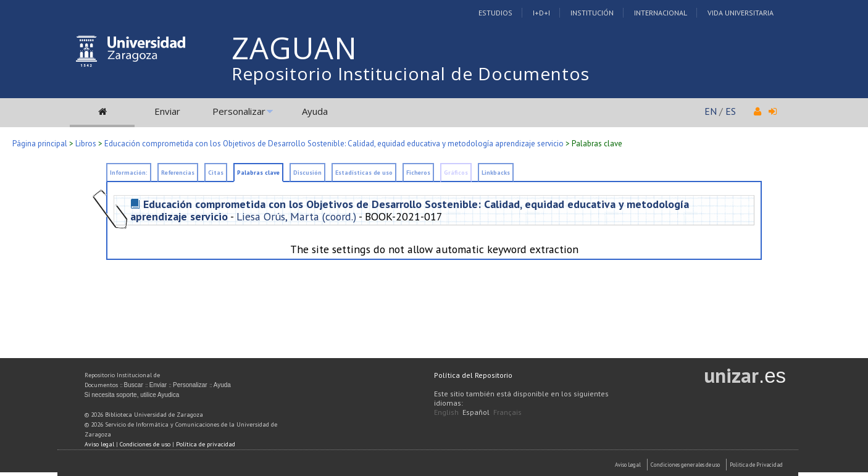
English (446, 412)
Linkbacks (496, 173)
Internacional (661, 13)
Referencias (178, 173)
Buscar (134, 385)
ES (731, 111)
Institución (592, 13)
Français (507, 412)
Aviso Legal (628, 465)
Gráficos (456, 173)
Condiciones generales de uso (685, 465)
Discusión (307, 173)
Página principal (40, 144)
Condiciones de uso (145, 444)
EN (711, 111)
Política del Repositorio (473, 375)
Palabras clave (258, 173)
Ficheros (418, 173)
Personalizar (239, 111)
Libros (86, 144)
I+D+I (541, 13)
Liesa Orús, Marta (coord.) (296, 216)
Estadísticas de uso (364, 173)
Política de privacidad (206, 444)
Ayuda (315, 111)
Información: (129, 173)
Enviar (167, 111)
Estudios (495, 13)
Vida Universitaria (741, 13)
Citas (216, 173)
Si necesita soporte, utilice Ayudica (132, 395)
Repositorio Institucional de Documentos (411, 73)
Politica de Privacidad (756, 465)
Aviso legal (99, 444)
